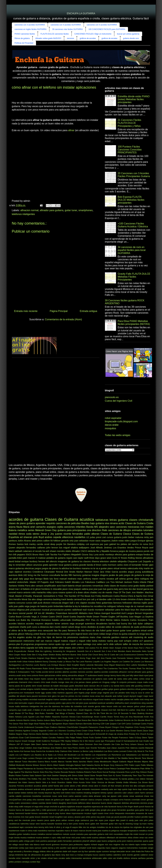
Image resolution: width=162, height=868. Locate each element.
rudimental (13, 848)
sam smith (71, 644)
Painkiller (13, 769)
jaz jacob (115, 817)
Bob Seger (29, 724)
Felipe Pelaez (76, 738)
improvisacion (78, 813)
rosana (62, 592)
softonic (118, 644)
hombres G (47, 589)
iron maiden (147, 527)
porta (119, 841)
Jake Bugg (62, 658)
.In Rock (150, 710)
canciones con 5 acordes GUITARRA (102, 25)
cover (151, 682)
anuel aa (72, 789)
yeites (11, 862)
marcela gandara (111, 637)
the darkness (54, 706)
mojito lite (129, 834)
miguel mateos (61, 641)
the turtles (65, 706)
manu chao (95, 637)
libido (46, 579)
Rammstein (37, 668)
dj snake (101, 627)
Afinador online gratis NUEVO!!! (48, 38)
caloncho (118, 793)
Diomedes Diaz (56, 734)
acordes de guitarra (26, 519)
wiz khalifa (118, 858)
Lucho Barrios (40, 665)
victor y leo (35, 858)
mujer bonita (14, 838)
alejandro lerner (52, 624)
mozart (142, 834)
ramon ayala (54, 644)
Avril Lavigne (128, 613)
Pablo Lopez (135, 765)
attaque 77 (82, 675)
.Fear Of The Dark (122, 592)
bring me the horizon (38, 575)
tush (85, 706)
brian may (29, 679)
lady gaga (24, 579)
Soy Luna (94, 555)
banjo (151, 789)
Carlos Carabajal (133, 724)
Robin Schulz (49, 668)
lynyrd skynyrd (130, 696)
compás (106, 800)
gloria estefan (70, 810)
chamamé (23, 682)
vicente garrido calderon (137, 855)
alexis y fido (75, 786)
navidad (13, 534)
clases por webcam (79, 800)
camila (40, 544)
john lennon (52, 548)
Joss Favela (106, 658)
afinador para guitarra (52, 210)
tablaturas (102, 520)
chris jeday (27, 800)
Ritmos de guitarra (22, 38)
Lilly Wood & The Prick (143, 751)
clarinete (40, 800)
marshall (41, 699)
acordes (123, 572)
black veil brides (16, 679)
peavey (52, 703)
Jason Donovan (86, 744)
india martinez (59, 693)
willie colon (107, 858)
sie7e (106, 644)
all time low (128, 786)
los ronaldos (84, 696)
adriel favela (54, 786)
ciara (67, 682)
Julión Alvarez (24, 541)
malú (35, 831)
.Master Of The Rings (24, 713)
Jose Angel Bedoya (41, 748)
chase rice (149, 796)
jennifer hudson (134, 817)
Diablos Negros (16, 734)
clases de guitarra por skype (57, 800)
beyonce (48, 793)
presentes (138, 841)
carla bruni (63, 796)
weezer (130, 706)
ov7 (141, 641)
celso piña (127, 679)
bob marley (30, 544)
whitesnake (97, 858)
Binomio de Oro (130, 720)
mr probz (149, 834)
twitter (55, 648)
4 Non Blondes (118, 651)
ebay (16, 807)
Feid (147, 655)
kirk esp (118, 824)
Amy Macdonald (136, 717)
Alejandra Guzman (60, 717)
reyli (85, 610)
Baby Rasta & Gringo (60, 720)
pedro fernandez (65, 841)
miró (111, 834)
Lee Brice (108, 751)
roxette (150, 844)
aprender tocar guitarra (60, 565)
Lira (17, 755)
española (87, 807)
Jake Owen (36, 744)
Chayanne (132, 561)
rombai (143, 844)
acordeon (29, 786)
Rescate (64, 772)
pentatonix (77, 841)
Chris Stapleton (127, 727)
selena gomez (126, 579)
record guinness (53, 844)
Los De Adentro (84, 755)
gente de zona (80, 689)
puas (86, 703)
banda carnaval (74, 599)
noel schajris (125, 641)
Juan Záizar (112, 748)
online (135, 641)
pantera (44, 841)
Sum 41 (112, 775)
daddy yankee (146, 586)
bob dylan (138, 624)
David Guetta (69, 617)
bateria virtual (74, 586)
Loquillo (96, 662)
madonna (84, 637)
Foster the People (110, 738)
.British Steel (108, 648)
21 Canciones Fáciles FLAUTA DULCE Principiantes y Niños (129, 123)
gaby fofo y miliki (39, 810)
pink (27, 610)
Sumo (118, 775)
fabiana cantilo (48, 689)
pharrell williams (90, 841)
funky (71, 689)
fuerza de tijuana (23, 810)
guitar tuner (71, 210)
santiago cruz (90, 644)
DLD (151, 544)
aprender (40, 523)
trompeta (88, 855)
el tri (33, 589)
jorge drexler (91, 693)
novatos (110, 579)
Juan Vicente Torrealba (96, 748)
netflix (137, 699)
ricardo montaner (96, 610)
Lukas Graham (73, 758)
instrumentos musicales (59, 634)
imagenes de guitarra (68, 561)
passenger (52, 841)
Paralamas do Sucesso (34, 769)
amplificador (50, 586)
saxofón (63, 848)
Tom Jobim (90, 779)
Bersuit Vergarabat (144, 613)
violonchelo (23, 582)
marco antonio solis (26, 592)
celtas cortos (139, 679)
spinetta (92, 851)
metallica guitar (15, 834)
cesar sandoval (136, 796)
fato (56, 631)
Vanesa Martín (35, 782)
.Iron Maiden (138, 592)
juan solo (139, 820)
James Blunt (60, 744)
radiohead (77, 610)
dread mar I (14, 589)
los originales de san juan (142, 827)
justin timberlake (56, 606)
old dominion (121, 838)
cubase (35, 803)
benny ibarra (116, 675)
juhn (146, 820)
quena (146, 841)
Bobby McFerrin (63, 655)
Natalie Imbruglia (66, 765)
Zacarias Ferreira (16, 786)
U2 (88, 537)
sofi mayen (73, 851)
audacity (105, 789)
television (104, 561)
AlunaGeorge (87, 717)
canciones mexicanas (128, 527)
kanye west (35, 824)
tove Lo (73, 855)
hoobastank (29, 693)
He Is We (84, 741)
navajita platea (123, 699)
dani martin (55, 627)
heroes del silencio (48, 561)
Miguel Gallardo (119, 762)
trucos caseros (99, 855)
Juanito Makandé (146, 748)
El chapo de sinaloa (115, 734)
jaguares (69, 693)
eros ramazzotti (45, 631)
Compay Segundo (39, 731)
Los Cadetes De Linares (129, 662)
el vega (35, 807)
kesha (81, 824)
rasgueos (106, 541)
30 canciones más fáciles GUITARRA (67, 29)
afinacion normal (29, 210)
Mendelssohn (106, 762)
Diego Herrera (29, 734)
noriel (89, 838)
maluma (139, 537)
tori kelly (39, 648)
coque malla (142, 682)
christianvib (146, 520)
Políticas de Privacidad (24, 43)
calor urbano (128, 793)
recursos (70, 38)
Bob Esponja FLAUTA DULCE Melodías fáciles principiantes (131, 200)
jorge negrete (103, 693)
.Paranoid (37, 596)
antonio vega (68, 624)
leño (47, 827)
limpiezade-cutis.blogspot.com (121, 421)
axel (151, 548)
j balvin (114, 541)
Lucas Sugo (22, 758)
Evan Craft (24, 738)
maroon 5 (33, 558)
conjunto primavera (128, 682)
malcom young (15, 699)
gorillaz (105, 689)
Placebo (12, 668)
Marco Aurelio (51, 762)
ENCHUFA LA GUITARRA (81, 13)
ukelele (113, 561)
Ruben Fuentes (22, 775)
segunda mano (104, 848)
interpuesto (120, 813)
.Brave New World (64, 710)
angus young (134, 572)
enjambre (32, 631)
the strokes (14, 648)
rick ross (109, 844)
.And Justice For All (93, 648)
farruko (64, 575)
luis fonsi (54, 579)
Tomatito (99, 779)
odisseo (102, 838)
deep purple (56, 544)
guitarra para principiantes (72, 530)
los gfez (37, 637)
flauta (19, 527)
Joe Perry (125, 744)
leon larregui (36, 579)
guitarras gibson (17, 634)
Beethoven (107, 596)
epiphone (71, 807)
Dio (105, 655)
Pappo (20, 769)
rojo (63, 644)
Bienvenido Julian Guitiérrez (111, 720)
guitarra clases (128, 520)
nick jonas (76, 838)
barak (11, 793)
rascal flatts (24, 844)
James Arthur (48, 744)
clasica (91, 800)
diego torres (81, 627)
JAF (18, 744)
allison (29, 565)
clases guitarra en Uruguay (97, 682)
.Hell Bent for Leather (126, 710)
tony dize (65, 855)
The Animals (148, 775)
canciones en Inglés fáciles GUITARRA (31, 29)
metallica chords (146, 831)
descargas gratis (67, 686)
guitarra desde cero (131, 38)
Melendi (40, 530)
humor (62, 813)
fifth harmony (75, 575)
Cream (85, 731)
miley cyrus (52, 592)
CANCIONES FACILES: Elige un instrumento (93, 34)
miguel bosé (98, 699)
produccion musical (40, 610)
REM (102, 620)
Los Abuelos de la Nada (42, 755)
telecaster (121, 851)
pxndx (146, 551)
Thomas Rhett (135, 668)
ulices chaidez (91, 592)
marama (86, 568)
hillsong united (32, 634)
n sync (53, 838)
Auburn (47, 720)
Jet (77, 658)
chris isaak (46, 682)
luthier (120, 696)
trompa (80, 855)
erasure (79, 807)
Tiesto (82, 779)
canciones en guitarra (92, 679)
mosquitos (111, 428)
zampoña (13, 710)
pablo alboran (92, 534)
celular (126, 796)
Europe (150, 734)
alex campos (37, 586)
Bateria (13, 530)
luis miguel (64, 548)
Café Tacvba (51, 555)
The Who (74, 779)
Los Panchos (27, 665)
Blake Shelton (49, 655)
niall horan (66, 838)
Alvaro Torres (113, 717)
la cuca (139, 693)
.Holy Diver (141, 710)
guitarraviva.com (16, 693)
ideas (68, 813)
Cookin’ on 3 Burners (57, 731)
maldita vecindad (30, 699)
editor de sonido (114, 627)
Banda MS (92, 527)
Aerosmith (73, 613)
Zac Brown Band (146, 782)
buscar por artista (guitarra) (128, 34)
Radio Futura (26, 668)
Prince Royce (142, 548)
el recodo (37, 551)
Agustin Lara (34, 717)
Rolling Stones (135, 558)
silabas (43, 851)
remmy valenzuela (129, 568)
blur (130, 624)
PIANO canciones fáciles (25, 34)
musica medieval (28, 838)
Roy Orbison (141, 772)
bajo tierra (133, 789)
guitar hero (144, 810)
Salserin (38, 775)
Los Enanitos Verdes (123, 548)
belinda (30, 793)
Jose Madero (56, 748)
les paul (61, 696)
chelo (106, 586)
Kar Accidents (48, 751)
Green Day (51, 530)
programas (29, 644)
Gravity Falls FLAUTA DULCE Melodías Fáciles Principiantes (134, 277)
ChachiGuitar (72, 727)
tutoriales (148, 530)
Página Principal (59, 311)
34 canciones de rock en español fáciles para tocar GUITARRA (132, 250)
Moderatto (20, 765)
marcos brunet (85, 831)
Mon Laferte (132, 665)
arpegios (51, 527)
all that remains (115, 786)
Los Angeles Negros (109, 662)
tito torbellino (77, 706)
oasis (98, 541)
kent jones (73, 824)
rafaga (15, 844)
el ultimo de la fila (18, 631)
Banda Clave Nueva (79, 720)
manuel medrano (68, 579)
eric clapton (81, 603)
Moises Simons (40, 765)
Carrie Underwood (26, 727)
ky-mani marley (147, 824)
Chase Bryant (105, 727)
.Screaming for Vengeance (64, 651)
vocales (62, 858)
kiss (126, 589)
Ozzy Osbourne (117, 765)
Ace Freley (96, 596)
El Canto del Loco (116, 655)
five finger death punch (134, 807)
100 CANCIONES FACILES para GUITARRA (107, 29)
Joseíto (82, 748)
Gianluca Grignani (36, 658)
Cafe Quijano (111, 724)
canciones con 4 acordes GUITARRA (66, 25)
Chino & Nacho (135, 596)
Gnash (25, 741)
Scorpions (142, 620)
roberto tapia (134, 844)
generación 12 (53, 810)
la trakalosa (84, 606)
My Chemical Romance (39, 620)
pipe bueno (102, 841)
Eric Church (141, 734)
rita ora (124, 844)
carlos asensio (75, 796)
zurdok (33, 862)
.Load (11, 713)
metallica (22, 530)
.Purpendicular (20, 651)
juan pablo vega (22, 606)
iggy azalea (46, 693)
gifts (62, 810)
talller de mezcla (131, 644)
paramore (149, 641)
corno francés (125, 800)
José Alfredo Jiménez (101, 548)
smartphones (86, 210)
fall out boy (59, 689)
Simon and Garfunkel (82, 668)
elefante (92, 551)
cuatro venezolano (23, 803)
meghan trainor (52, 699)
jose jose (93, 589)
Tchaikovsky (127, 775)
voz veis (122, 706)
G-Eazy (138, 738)
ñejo (38, 862)
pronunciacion (57, 610)
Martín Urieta (93, 762)
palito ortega (24, 841)
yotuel (143, 706)
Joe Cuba (116, 744)
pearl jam (44, 703)
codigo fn (114, 682)
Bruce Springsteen (54, 724)
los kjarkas (125, 827)
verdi (124, 855)
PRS (126, 765)
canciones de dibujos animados (125, 530)
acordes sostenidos (110, 672)
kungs (136, 824)
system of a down (74, 592)
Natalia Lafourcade (61, 620)
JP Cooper (25, 744)
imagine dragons (100, 575)
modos (107, 699)
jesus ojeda (50, 820)
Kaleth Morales (72, 582)
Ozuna (85, 555)
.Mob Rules (40, 713)
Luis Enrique (53, 665)
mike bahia (92, 641)
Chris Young (139, 727)
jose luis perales (117, 693)
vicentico (27, 572)
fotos (99, 603)
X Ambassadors (23, 672)
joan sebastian (81, 541)
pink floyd (39, 537)
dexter (110, 803)
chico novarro (34, 682)
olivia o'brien (133, 838)
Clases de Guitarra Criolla (139, 523)
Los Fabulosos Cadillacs (93, 582)
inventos (17, 817)
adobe (45, 786)
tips (53, 855)
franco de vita (92, 631)
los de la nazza (113, 827)
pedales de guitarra (56, 558)
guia (137, 810)
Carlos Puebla (147, 724)
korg (133, 693)
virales (44, 858)
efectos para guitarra (125, 555)
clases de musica (118, 586)
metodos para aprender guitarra (90, 834)
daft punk (38, 603)
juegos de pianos (50, 568)
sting (144, 703)
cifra (34, 800)
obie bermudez (21, 703)
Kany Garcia (36, 751)
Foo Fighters (64, 555)
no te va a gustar (99, 568)
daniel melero (52, 803)
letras (113, 520)
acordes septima (93, 672)
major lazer (148, 696)
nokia (83, 838)
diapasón (117, 803)
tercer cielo (130, 851)
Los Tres (110, 582)
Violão (126, 782)
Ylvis (33, 672)
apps (79, 789)
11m (115, 713)
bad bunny (122, 624)
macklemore (14, 831)
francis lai (149, 807)
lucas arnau (95, 696)
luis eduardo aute (109, 696)
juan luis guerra (106, 589)
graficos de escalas (109, 38)
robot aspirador (113, 418)
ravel (42, 844)
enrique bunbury (29, 561)
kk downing (128, 824)
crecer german (147, 800)
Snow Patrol (97, 668)
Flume (86, 738)
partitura (13, 541)
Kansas (27, 751)
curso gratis (133, 586)
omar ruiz (144, 838)
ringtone (117, 844)
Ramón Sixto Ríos (41, 772)
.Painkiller (50, 713)
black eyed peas (146, 675)
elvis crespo (44, 807)
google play (95, 810)
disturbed (79, 686)
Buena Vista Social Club (81, 655)
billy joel (126, 675)
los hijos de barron (52, 637)
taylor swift (83, 558)
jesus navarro (37, 820)
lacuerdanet (14, 827)
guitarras (86, 575)
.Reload (31, 651)
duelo (86, 686)
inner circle (109, 813)
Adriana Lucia (21, 717)
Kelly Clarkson (61, 751)
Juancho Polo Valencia (128, 748)
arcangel (80, 624)
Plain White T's (147, 769)
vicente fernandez (73, 534)
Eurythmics (14, 738)
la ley (75, 606)
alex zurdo (64, 786)
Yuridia (38, 672)
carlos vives (123, 565)
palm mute (35, 841)
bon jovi (86, 599)
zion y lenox (78, 648)
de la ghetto (26, 686)
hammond (19, 813)
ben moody (39, 793)
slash (127, 703)
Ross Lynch (130, 772)
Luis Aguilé (48, 758)
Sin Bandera (69, 544)
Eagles (112, 617)
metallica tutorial (45, 834)
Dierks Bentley (42, 734)
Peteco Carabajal (117, 769)
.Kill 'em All (39, 613)
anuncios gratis (41, 565)
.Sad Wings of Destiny (65, 713)
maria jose (97, 831)
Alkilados (83, 613)
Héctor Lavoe (94, 741)
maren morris (99, 579)
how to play (54, 813)
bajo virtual (143, 789)
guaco (117, 689)
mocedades (119, 834)
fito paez (63, 631)
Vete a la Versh (49, 782)
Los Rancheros (114, 755)
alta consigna (140, 786)
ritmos (22, 534)
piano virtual (113, 568)
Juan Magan (135, 617)
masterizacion (16, 641)
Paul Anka (58, 769)
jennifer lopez (147, 817)
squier (99, 851)
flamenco (72, 631)
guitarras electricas (25, 568)
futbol (103, 631)
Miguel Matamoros (117, 665)
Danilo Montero (117, 731)
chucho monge (58, 682)
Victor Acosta (79, 782)
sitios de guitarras (54, 851)
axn (115, 789)
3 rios (109, 651)
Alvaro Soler (26, 655)
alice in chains (101, 786)
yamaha (150, 858)
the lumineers (147, 644)
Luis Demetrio (60, 758)
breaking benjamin (92, 793)
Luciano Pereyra (35, 758)
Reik (104, 530)
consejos (114, 800)
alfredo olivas (87, 786)
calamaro (27, 551)
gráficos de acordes (88, 38)
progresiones (41, 644)
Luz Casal (96, 758)
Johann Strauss (137, 744)
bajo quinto (123, 789)
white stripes (65, 648)
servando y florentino (23, 851)
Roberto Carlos (129, 620)
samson (38, 848)
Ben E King (37, 655)
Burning (96, 724)
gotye (111, 689)
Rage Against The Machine (21, 772)
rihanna (95, 561)
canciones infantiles (75, 527)
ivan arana (68, 817)
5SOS (29, 555)
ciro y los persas (77, 682)
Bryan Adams (69, 724)
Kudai (60, 662)
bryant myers (40, 679)
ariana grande (79, 565)
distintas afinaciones (131, 803)
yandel (29, 613)
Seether (55, 775)
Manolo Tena (140, 758)
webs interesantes (74, 858)
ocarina (95, 838)
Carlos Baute (15, 617)
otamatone (13, 841)
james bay (95, 817)
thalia (138, 851)
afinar (71, 130)
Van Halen (23, 782)
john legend (76, 634)
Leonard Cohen (126, 751)
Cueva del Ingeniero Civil (119, 401)
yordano (18, 862)
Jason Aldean (72, 744)
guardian (131, 810)
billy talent (134, 675)
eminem (147, 686)
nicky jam (149, 537)
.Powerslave (61, 613)
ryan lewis (29, 848)
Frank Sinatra (21, 658)
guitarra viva (102, 523)
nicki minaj (144, 699)
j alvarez (77, 817)
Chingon (115, 727)
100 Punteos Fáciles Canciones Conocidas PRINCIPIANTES (130, 150)
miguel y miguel (77, 641)
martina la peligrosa (110, 831)
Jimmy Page (85, 658)
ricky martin (144, 568)
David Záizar (143, 731)
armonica (48, 599)
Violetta (119, 782)
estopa (139, 555)
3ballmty (141, 713)
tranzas (48, 648)
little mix (82, 827)
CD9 (102, 724)
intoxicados (130, 813)
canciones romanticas (92, 586)
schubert (83, 848)
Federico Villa (63, 738)
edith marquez (25, 807)
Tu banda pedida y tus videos (132, 779)
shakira (74, 548)
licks (51, 827)
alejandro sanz (107, 527)
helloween (127, 603)
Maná (26, 527)
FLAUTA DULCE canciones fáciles (55, 34)
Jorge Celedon (26, 748)
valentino (117, 855)
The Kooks (123, 668)
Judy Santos (14, 751)
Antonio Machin (23, 720)
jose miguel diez (112, 820)
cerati (47, 544)
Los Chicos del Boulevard (65, 755)
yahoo (137, 706)
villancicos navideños (74, 537)
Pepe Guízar (104, 769)
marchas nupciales (56, 831)
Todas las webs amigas (118, 435)
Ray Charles (55, 772)
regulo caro (72, 558)
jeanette (123, 817)
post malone (127, 841)
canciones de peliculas (68, 523)
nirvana (114, 523)
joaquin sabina (81, 589)
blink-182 (22, 575)
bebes (24, 793)
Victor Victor (91, 782)
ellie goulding (137, 686)
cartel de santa (115, 679)
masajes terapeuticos (129, 831)
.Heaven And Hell (108, 710)
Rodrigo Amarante (117, 772)
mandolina (42, 831)
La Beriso (84, 751)
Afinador (76, 551)
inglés (144, 603)
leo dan (133, 589)
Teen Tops (137, 775)
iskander (45, 817)
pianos (140, 551)
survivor (105, 851)
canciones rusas (50, 796)
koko (128, 693)
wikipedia (122, 561)
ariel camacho (38, 527)
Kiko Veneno (74, 751)
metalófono (57, 834)
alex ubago (37, 599)
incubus (88, 813)
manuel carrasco (145, 606)
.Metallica (50, 613)
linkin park (22, 558)
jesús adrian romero (65, 820)
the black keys (128, 610)
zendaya (26, 862)
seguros (115, 848)
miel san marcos (44, 641)
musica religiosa (17, 610)
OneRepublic (78, 620)
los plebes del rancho (128, 544)
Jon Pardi (149, 744)
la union (146, 693)
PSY (88, 620)
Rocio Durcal (103, 772)
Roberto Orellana (76, 772)
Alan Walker (46, 717)
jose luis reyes (97, 820)
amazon (150, 786)
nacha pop (112, 641)
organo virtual (34, 703)
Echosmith (101, 734)
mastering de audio (143, 637)
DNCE (59, 617)
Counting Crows (74, 731)
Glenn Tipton (148, 738)
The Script (65, 779)
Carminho (13, 727)
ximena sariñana (138, 858)
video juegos (131, 541)
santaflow (110, 703)
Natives (78, 765)
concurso (21, 603)
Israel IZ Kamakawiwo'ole (127, 741)
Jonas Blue (14, 748)
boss (73, 793)
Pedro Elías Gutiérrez (88, 769)
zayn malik (22, 710)
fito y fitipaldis (103, 551)
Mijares (145, 762)
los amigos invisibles (96, 827)
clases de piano (17, 523)
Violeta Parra (24, 586)
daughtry (62, 803)
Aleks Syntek (147, 651)
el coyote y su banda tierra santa (115, 686)
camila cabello (15, 796)
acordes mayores (35, 624)
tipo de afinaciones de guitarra (38, 855)
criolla (11, 803)
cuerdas (42, 803)
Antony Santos (37, 720)
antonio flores (38, 675)
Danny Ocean (130, 731)
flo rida (81, 631)
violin (115, 706)
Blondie (141, 720)
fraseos (12, 810)
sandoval (101, 703)
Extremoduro (35, 738)
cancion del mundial (73, 679)
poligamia (112, 841)
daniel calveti (68, 627)
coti (87, 544)
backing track (60, 599)
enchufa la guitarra (58, 807)
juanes (59, 534)
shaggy (36, 851)
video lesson (107, 706)
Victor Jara (99, 572)
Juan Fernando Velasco (123, 658)
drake (11, 807)
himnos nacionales (40, 813)
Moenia (29, 765)
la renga (141, 634)
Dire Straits (70, 572)
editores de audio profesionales (138, 627)
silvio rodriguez (142, 579)
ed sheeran (26, 537)
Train (151, 620)
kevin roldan (99, 634)
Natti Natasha (88, 765)
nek (132, 699)
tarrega (113, 851)
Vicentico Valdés (65, 782)
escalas (92, 603)
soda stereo (33, 534)
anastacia (13, 789)
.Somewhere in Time (53, 596)
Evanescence (130, 655)
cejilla (60, 527)
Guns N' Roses (120, 558)
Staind (87, 775)
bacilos (112, 624)
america (12, 675)
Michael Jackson (124, 582)
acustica (37, 786)
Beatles (85, 523)
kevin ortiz (88, 634)
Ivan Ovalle (144, 741)
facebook (112, 807)
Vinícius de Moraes (106, 782)
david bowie (72, 803)
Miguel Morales (134, 762)
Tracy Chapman (111, 779)
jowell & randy (127, 820)
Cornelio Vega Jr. (31, 617)
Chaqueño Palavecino (88, 727)
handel (28, 813)
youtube (150, 706)
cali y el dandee (99, 599)
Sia (29, 599)
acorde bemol (48, 672)
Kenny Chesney (50, 662)
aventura (13, 575)
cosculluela (55, 575)
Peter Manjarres (133, 769)
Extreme (140, 655)
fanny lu (120, 807)
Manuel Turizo (21, 762)
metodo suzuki (69, 834)
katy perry (119, 589)
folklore (57, 541)
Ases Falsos (94, 613)
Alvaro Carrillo (100, 717)
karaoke (51, 824)
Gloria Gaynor (15, 741)
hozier (38, 693)
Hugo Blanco (51, 658)
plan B (19, 644)
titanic (58, 855)
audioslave (92, 675)
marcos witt (126, 637)
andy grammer (47, 789)
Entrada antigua (89, 311)
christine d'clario (135, 599)
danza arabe (112, 425)
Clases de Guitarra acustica (69, 519)
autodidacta (148, 572)
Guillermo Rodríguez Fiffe (53, 741)
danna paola (14, 686)
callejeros (149, 624)
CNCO (84, 551)
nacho (113, 699)
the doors (13, 613)
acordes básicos (17, 624)
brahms (80, 793)
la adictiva (64, 568)
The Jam (42, 779)
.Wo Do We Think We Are (101, 713)
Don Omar (148, 596)
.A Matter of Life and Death (44, 710)
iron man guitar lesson (31, 817)
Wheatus (133, 782)
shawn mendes (57, 551)
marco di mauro (72, 831)
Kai (22, 751)
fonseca (114, 551)
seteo (100, 644)
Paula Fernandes (71, 769)
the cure (44, 706)
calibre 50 (48, 541)
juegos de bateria (39, 606)
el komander (135, 565)
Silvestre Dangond (63, 668)
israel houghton (56, 817)
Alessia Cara (75, 717)
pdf (117, 579)
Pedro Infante (140, 582)
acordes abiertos (62, 672)
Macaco (62, 665)
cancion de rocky (55, 679)
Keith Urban (22, 662)
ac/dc (121, 523)
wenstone (87, 858)
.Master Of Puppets (39, 582)
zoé (104, 537)
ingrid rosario (98, 813)
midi (107, 834)
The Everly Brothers (18, 779)
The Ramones (53, 779)
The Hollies (32, 779)
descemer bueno (99, 803)
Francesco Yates (126, 738)
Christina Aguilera (22, 731)
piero (81, 703)
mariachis (41, 592)
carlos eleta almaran (92, 796)
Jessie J (72, 658)
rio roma (144, 544)
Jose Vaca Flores (70, 748)
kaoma (44, 824)
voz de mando (105, 592)
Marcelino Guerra (36, 762)
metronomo (29, 641)
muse (92, 541)
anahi (19, 675)
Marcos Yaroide (65, 762)
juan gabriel (110, 544)
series (31, 530)
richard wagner (98, 844)
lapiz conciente (26, 827)
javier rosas (106, 817)
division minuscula (52, 603)
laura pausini (32, 696)
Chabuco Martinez (58, 727)
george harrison (94, 689)
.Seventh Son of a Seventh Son (91, 651)
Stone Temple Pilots (99, 775)
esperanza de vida (100, 807)
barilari (17, 793)
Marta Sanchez (80, 762)
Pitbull (150, 582)
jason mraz (68, 589)
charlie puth (25, 627)
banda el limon (94, 565)
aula (111, 789)
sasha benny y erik (50, 848)
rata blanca (35, 844)
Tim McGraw (148, 668)
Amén (146, 717)
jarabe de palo (116, 575)
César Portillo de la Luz (99, 731)
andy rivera (27, 675)
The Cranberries (111, 668)
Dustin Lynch (90, 734)
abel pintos (37, 541)
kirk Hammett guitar (105, 824)
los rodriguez (110, 606)
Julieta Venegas (141, 658)
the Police (146, 851)
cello (120, 796)
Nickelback (143, 665)
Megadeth (76, 555)
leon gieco (52, 696)
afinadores (148, 558)
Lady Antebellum (96, 751)
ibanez (43, 634)
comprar (99, 800)
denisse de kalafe (51, 686)
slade (65, 851)
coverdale (136, 800)
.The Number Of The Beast (77, 596)
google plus (106, 810)
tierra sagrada (27, 648)
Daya (151, 731)
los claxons (85, 561)
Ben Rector (93, 720)
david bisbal (15, 561)
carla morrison (109, 565)
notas (121, 541)
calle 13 (111, 599)
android (37, 789)
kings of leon (112, 634)
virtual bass (52, 858)
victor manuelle (23, 858)
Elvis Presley (130, 734)
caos (105, 679)
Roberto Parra (90, 772)
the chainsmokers (145, 610)
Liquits (12, 755)
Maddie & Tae (114, 758)
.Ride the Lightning (43, 651)
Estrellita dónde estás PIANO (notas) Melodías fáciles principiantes (134, 99)
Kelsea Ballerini (35, 662)
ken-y (65, 824)
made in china (26, 831)
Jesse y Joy (47, 534)
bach (65, 586)
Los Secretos (143, 755)
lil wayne (74, 827)
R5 (18, 668)
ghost (38, 589)
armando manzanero (91, 789)
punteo (68, 610)
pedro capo (61, 703)
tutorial (22, 613)
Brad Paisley (40, 724)
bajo (92, 523)
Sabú (32, 775)
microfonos (87, 699)
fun (66, 689)
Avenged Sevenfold (111, 613)
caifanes (41, 548)
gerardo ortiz (67, 541)
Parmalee (49, 769)
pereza (12, 644)
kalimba (68, 606)
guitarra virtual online (143, 631)
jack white (86, 817)
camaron (150, 793)
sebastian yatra (112, 610)
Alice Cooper (14, 655)
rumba (21, 848)
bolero (68, 793)
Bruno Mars (38, 555)
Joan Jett (96, 658)
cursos (29, 603)
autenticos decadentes (96, 624)
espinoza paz (97, 544)
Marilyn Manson (84, 572)
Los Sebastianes (129, 755)
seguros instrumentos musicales (133, 848)
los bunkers (75, 568)
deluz (89, 803)
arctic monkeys (107, 555)
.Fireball (97, 710)
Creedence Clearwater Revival (48, 572)
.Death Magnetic (85, 710)
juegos (38, 568)
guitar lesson (113, 631)
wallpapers (84, 548)
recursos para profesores (72, 844)
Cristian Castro (48, 617)
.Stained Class (82, 713)
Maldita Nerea (128, 758)
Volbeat (12, 672)
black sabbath (16, 551)
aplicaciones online (53, 675)
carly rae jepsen (109, 796)
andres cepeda (53, 537)
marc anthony (84, 579)
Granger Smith (35, 741)
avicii (59, 586)
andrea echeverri (25, 789)
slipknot (18, 572)
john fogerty (79, 693)
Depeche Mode (84, 617)
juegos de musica (127, 551)
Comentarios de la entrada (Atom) (63, 319)
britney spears (107, 793)
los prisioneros (71, 637)
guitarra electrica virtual (130, 689)
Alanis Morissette (133, 651)
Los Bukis (21, 620)
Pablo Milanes (147, 765)
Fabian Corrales (49, 738)
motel (136, 834)
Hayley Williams (72, 741)
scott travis (92, 848)
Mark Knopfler (73, 665)
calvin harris (140, 793)
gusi (151, 810)
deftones (82, 803)
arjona (12, 527)
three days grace (98, 558)
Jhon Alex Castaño (102, 744)
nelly (59, 838)
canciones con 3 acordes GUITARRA (30, 25)
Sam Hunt (47, 775)
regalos (87, 844)
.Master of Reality (23, 596)
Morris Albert (53, 765)
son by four (83, 851)
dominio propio (147, 803)
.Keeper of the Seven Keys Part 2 (129, 648)
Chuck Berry (98, 655)
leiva (36, 827)
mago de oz (131, 606)
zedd (29, 710)
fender (145, 565)
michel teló (77, 699)
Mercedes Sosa (101, 665)
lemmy (41, 827)
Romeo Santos (16, 544)
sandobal (93, 703)
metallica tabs (66, 699)
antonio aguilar (61, 789)
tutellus (109, 855)
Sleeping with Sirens (68, 775)
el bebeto (25, 589)
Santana (13, 586)
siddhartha (119, 703)
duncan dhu (94, 686)
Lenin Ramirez (86, 662)
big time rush (59, 793)
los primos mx (71, 696)
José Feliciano (57, 582)
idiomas (137, 603)
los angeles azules (23, 637)
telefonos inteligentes (23, 214)
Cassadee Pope (42, 727)
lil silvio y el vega (62, 827)
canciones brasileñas (32, 796)
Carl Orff (121, 724)
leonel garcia (143, 589)
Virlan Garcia (112, 572)
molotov (102, 641)
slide (112, 644)
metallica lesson (30, 834)
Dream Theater (100, 617)
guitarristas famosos (112, 603)
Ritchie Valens (113, 620)
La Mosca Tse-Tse (71, 662)
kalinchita (25, 824)
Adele (68, 551)
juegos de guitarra (133, 575)
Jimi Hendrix (15, 599)
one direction (94, 530)
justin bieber (128, 537)
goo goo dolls (83, 810)
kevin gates (90, 824)
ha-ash (46, 551)
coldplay (81, 544)
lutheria (120, 606)
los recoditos (97, 606)
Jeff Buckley (122, 617)
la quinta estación (128, 634)
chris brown (121, 599)
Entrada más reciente (26, 311)
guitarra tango (147, 689)
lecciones (43, 696)
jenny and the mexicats (20, 820)
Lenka (116, 751)
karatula (59, 824)
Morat (24, 599)
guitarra (31, 523)
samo (79, 644)
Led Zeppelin (145, 561)
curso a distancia (40, 627)
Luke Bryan (86, 758)
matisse (42, 558)
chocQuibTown (15, 800)
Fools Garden (95, 738)
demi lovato (37, 686)
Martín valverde (87, 665)
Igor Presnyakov (108, 741)
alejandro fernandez (26, 548)
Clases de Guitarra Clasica (116, 534)
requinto (51, 523)
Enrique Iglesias (145, 541)
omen (151, 838)
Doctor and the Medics (73, 734)
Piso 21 (95, 620)
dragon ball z (68, 603)
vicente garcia (94, 706)
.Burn (75, 710)
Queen (12, 548)
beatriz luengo (104, 675)
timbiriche (19, 855)
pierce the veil (72, 703)
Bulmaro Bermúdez (84, 724)
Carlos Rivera (120, 596)
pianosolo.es (112, 397)
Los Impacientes (99, 755)
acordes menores (78, 672)
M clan (104, 758)
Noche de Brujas (102, 765)
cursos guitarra (114, 537)
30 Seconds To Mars (127, 713)
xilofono (127, 858)
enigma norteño (34, 689)
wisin (109, 558)
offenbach (111, 838)
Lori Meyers (25, 755)
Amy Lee (124, 717)
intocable (57, 589)
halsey (12, 813)
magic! (140, 696)
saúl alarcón (73, 848)
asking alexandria (69, 675)
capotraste (14, 627)
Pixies (151, 665)
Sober (81, 775)
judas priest (96, 537)
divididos (92, 627)
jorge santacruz (82, 820)
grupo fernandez (119, 810)
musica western (43, 838)
